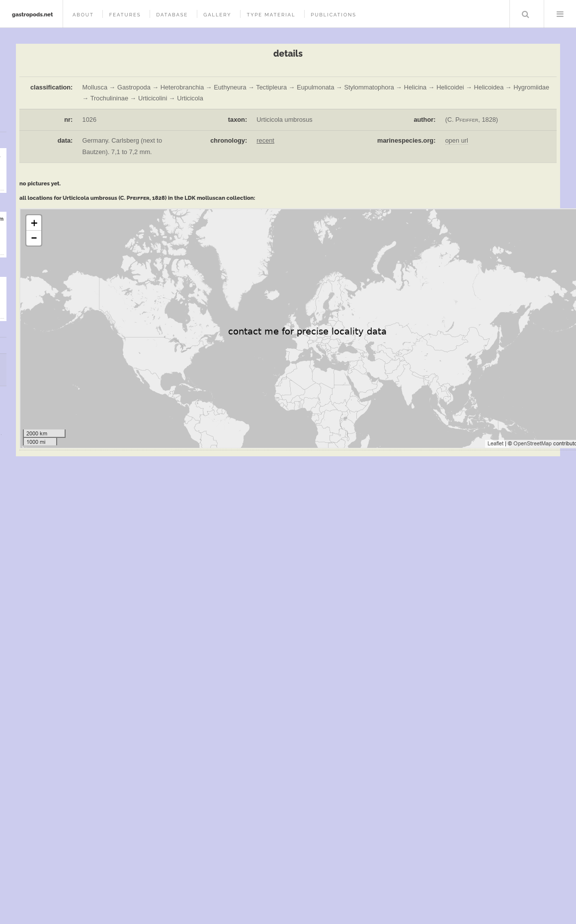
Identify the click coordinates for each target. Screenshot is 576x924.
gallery (217, 15)
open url (457, 140)
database (172, 15)
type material (271, 15)
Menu (560, 14)
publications (333, 15)
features (125, 15)
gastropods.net (33, 14)
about (83, 15)
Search (526, 14)
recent (265, 140)
